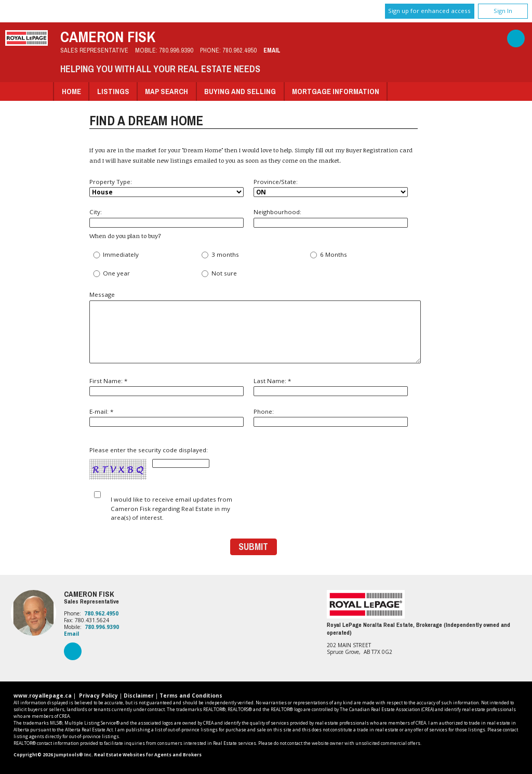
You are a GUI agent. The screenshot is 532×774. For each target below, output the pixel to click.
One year (111, 274)
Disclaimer (139, 696)
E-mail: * (167, 417)
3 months (220, 255)
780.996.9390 (176, 50)
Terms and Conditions (191, 696)
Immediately (116, 255)
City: (167, 218)
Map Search (167, 91)
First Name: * (167, 386)
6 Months (328, 255)
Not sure (218, 274)
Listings (113, 91)
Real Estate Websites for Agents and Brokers (148, 755)
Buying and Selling (240, 91)
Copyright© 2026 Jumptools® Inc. (53, 755)
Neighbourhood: (331, 218)
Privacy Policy (98, 696)
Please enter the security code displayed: (150, 463)
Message (254, 327)
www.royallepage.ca (43, 696)
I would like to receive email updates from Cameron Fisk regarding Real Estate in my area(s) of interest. (171, 508)
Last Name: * (331, 386)
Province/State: (331, 188)
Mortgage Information (336, 91)
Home (71, 91)
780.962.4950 (240, 50)
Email (272, 50)
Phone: (331, 417)
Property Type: (167, 188)
